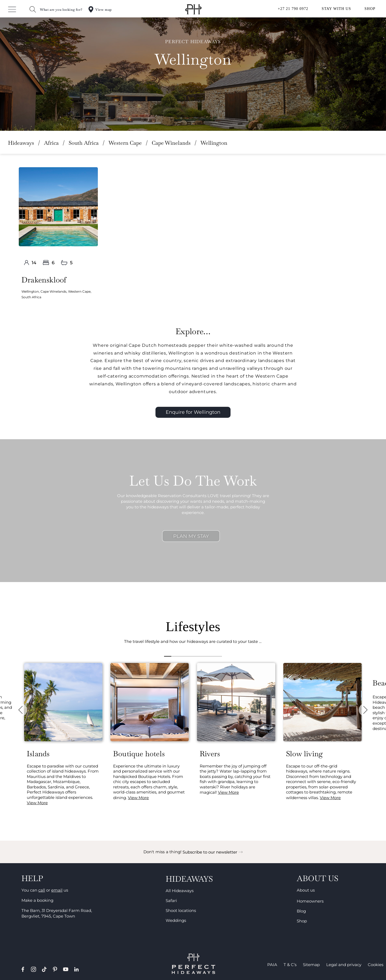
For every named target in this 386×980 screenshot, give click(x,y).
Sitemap (311, 965)
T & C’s (290, 965)
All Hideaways (180, 891)
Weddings (176, 920)
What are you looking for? (61, 10)
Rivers (210, 754)
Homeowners (310, 901)
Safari (171, 901)
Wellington (30, 291)
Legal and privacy (344, 965)
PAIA (272, 965)
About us (306, 890)
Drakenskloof (44, 280)
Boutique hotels (139, 754)
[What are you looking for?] (33, 9)
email (57, 890)
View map (104, 10)
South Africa (84, 143)
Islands (38, 754)
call (42, 890)
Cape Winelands (171, 143)
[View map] (91, 9)
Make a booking (37, 900)
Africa (51, 143)
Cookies (376, 965)
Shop (302, 921)
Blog (301, 911)
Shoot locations (181, 910)
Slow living (304, 754)
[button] (21, 710)
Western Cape (125, 143)
